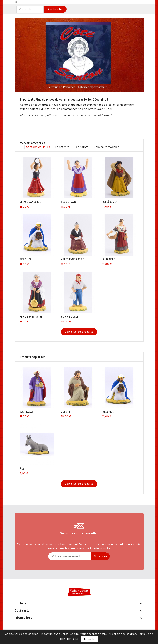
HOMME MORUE (70, 317)
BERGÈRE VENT (111, 202)
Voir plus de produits (79, 332)
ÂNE (22, 469)
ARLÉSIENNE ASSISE (73, 259)
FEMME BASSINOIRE (31, 317)
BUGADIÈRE (109, 259)
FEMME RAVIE (69, 202)
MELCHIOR (26, 259)
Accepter (90, 639)
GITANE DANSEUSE (30, 202)
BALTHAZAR (27, 412)
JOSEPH (65, 412)
